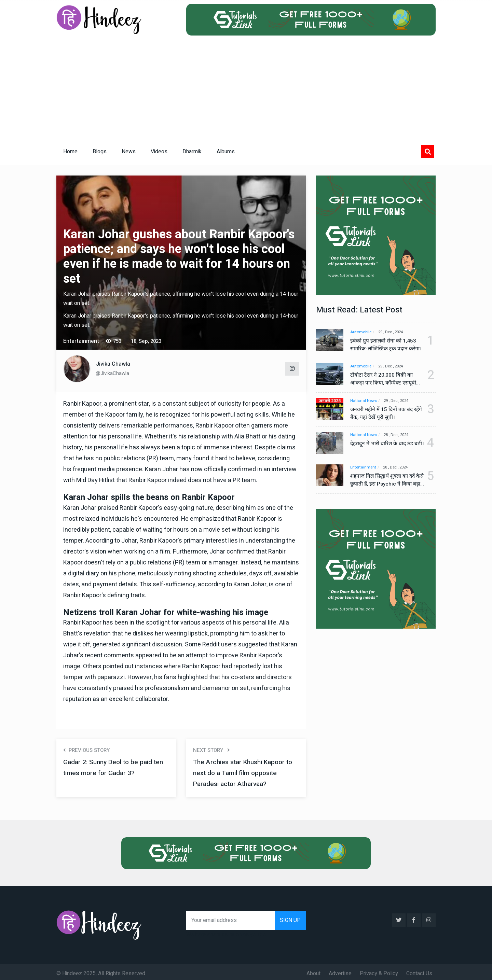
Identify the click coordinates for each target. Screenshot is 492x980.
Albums (226, 152)
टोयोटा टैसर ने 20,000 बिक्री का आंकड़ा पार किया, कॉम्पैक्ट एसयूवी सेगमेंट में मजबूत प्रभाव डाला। (384, 379)
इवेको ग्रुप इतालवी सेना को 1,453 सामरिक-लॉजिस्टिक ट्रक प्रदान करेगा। (384, 345)
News (129, 152)
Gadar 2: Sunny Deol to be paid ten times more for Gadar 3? (115, 767)
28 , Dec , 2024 (400, 436)
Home (70, 152)
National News (364, 401)
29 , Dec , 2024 (394, 332)
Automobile (361, 332)
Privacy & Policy (379, 970)
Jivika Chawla (113, 364)
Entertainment (364, 470)
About (313, 970)
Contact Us (419, 970)
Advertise (340, 970)
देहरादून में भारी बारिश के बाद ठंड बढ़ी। (383, 448)
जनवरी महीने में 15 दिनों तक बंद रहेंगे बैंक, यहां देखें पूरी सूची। (383, 414)
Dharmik (192, 152)
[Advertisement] (246, 87)
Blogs (100, 152)
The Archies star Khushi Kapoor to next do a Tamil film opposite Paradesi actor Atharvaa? (246, 773)
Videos (159, 152)
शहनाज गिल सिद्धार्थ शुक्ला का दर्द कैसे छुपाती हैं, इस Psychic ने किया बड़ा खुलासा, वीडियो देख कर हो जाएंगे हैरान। (384, 483)
